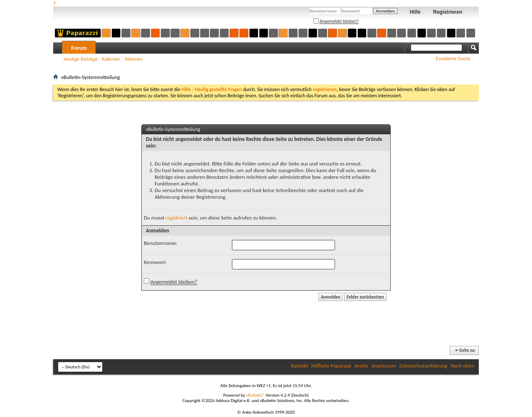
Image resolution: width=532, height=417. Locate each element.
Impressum (384, 366)
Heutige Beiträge (81, 59)
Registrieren (448, 12)
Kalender (111, 59)
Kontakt (299, 366)
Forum (79, 48)
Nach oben (462, 366)
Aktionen (134, 59)
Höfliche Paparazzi (331, 366)
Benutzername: (161, 243)
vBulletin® (255, 395)
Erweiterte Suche (453, 59)
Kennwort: (155, 262)
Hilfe (415, 12)
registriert (176, 218)
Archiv (361, 366)
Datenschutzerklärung (424, 366)
